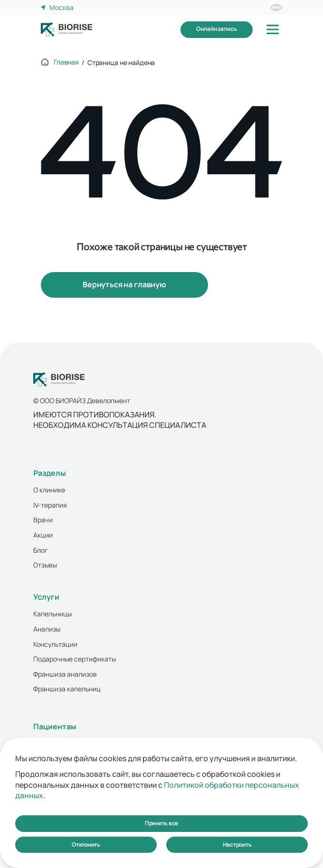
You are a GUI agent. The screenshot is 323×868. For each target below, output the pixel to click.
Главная (66, 62)
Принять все (161, 823)
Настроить (237, 844)
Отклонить (86, 844)
